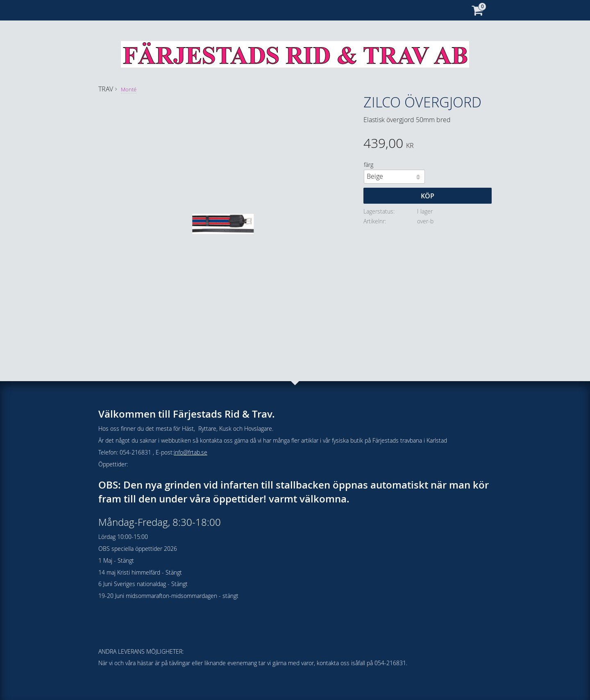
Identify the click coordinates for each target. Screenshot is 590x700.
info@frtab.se (191, 452)
